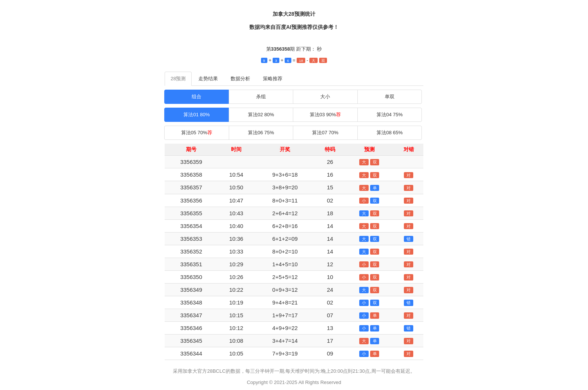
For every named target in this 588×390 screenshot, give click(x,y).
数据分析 (240, 79)
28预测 (178, 79)
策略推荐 (273, 79)
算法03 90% (325, 115)
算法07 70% (325, 133)
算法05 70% (197, 133)
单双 (390, 97)
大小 (325, 97)
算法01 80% (196, 115)
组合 (196, 97)
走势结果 (208, 79)
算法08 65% (390, 133)
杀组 (261, 97)
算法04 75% (390, 115)
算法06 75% (261, 133)
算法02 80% (261, 115)
